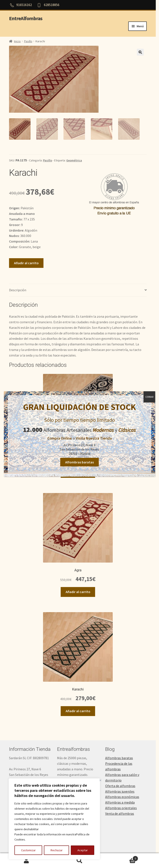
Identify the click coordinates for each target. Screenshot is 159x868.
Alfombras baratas (79, 462)
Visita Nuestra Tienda (94, 438)
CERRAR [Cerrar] (149, 397)
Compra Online (60, 438)
